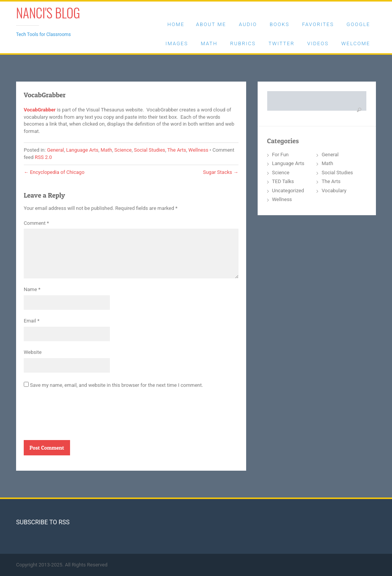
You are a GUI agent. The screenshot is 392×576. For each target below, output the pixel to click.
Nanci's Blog (48, 12)
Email (32, 321)
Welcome (356, 43)
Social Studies (150, 150)
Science (123, 150)
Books (279, 24)
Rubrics (243, 43)
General (56, 150)
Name (32, 289)
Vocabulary (334, 191)
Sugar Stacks (220, 172)
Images (177, 43)
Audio (248, 24)
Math (209, 43)
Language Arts (82, 150)
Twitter (281, 43)
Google (358, 24)
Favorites (318, 24)
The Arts (177, 150)
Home (176, 24)
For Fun (281, 155)
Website (33, 352)
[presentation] (82, 417)
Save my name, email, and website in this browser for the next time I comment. (116, 385)
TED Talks (283, 181)
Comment (36, 223)
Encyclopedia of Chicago (54, 172)
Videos (318, 43)
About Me (211, 24)
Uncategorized (288, 191)
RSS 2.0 (43, 157)
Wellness (198, 150)
